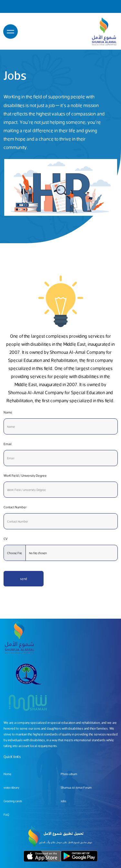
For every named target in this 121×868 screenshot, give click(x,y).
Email (8, 444)
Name (8, 412)
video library (11, 788)
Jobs (63, 801)
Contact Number (15, 507)
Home (7, 774)
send (24, 579)
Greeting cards (13, 801)
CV (6, 539)
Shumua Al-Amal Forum (76, 788)
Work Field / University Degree (25, 475)
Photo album (69, 774)
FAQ (6, 815)
